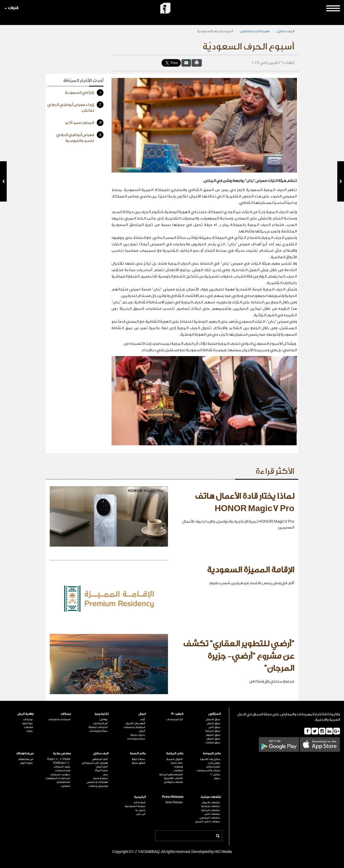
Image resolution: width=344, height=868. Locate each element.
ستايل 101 (215, 774)
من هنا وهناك (25, 753)
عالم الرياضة (175, 753)
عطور (217, 778)
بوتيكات (28, 719)
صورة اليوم (26, 763)
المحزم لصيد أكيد (84, 123)
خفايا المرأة (101, 770)
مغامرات (178, 770)
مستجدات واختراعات (59, 719)
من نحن (141, 814)
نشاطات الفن (212, 814)
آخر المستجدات (174, 719)
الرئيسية (140, 797)
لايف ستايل (285, 31)
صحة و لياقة (138, 759)
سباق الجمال (213, 739)
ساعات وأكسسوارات (208, 770)
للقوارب (65, 786)
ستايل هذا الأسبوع (210, 759)
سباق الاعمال (213, 719)
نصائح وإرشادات (136, 739)
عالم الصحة (138, 753)
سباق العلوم (213, 735)
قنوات (11, 8)
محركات (66, 714)
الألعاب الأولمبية (173, 778)
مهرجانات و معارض (255, 31)
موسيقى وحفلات (98, 786)
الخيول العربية (175, 759)
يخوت (29, 731)
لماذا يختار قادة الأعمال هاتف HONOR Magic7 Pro (245, 503)
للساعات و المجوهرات (58, 778)
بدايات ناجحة (138, 735)
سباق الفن (214, 727)
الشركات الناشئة (98, 727)
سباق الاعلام (213, 723)
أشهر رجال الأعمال (135, 723)
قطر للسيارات (63, 770)
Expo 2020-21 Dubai (59, 759)
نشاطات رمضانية (211, 806)
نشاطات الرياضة (211, 810)
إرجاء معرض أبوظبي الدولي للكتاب (75, 107)
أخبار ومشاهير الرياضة (171, 774)
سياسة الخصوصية (135, 806)
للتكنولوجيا (63, 782)
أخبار (143, 719)
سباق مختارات (213, 743)
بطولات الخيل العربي (208, 822)
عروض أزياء (214, 763)
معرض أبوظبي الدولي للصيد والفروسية (80, 137)
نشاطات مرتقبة (211, 797)
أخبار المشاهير (100, 759)
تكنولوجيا (102, 714)
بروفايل (104, 719)
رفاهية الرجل (25, 714)
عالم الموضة (212, 753)
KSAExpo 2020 (62, 763)
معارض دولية (62, 753)
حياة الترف (27, 723)
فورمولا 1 (178, 767)
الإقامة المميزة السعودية (251, 570)
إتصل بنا (140, 810)
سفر (105, 774)
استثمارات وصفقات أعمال (134, 729)
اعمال (142, 714)
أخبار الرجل (102, 767)
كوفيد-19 (177, 714)
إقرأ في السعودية (84, 93)
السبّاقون (215, 714)
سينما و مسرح (100, 778)
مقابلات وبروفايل (173, 782)
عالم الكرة (177, 763)
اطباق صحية (138, 763)
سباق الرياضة (213, 731)
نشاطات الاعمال (211, 802)
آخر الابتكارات (100, 723)
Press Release (173, 797)
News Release (174, 802)
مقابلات (28, 727)
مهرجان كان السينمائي (95, 763)
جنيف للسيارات (62, 767)
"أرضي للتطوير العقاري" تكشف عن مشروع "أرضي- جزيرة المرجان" (239, 656)
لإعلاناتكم (139, 802)
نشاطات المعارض (210, 818)
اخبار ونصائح (213, 767)
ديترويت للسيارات (60, 774)
